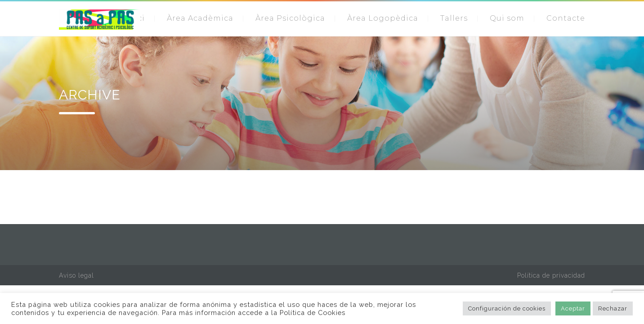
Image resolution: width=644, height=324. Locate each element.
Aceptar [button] (573, 308)
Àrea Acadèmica (200, 18)
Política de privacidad (551, 275)
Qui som (507, 18)
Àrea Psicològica (290, 18)
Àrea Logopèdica (383, 18)
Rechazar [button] (613, 308)
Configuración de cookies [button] (507, 308)
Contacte (566, 18)
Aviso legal (76, 275)
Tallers (454, 18)
